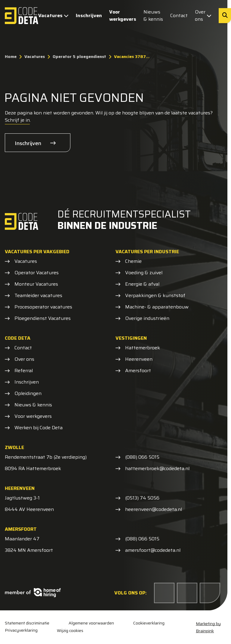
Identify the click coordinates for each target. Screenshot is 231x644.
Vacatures (53, 15)
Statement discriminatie (27, 623)
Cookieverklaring (149, 623)
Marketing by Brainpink (208, 627)
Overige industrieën (147, 318)
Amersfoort (138, 371)
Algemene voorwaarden (91, 623)
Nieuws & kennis (153, 15)
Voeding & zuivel (144, 273)
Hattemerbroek (143, 348)
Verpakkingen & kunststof (155, 296)
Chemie (133, 261)
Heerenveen (139, 359)
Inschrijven (89, 15)
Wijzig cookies (70, 630)
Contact (179, 15)
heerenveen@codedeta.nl (154, 509)
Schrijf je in (17, 120)
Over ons (203, 15)
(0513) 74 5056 (142, 498)
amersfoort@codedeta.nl (153, 550)
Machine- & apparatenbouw (157, 307)
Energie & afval (142, 284)
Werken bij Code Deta (38, 428)
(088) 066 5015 (142, 457)
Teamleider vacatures (38, 296)
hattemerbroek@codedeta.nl (157, 469)
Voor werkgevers (123, 15)
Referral (24, 371)
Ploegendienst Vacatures (43, 318)
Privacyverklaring (21, 630)
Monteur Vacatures (36, 284)
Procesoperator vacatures (43, 307)
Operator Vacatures (37, 273)
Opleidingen (28, 393)
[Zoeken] (225, 16)
